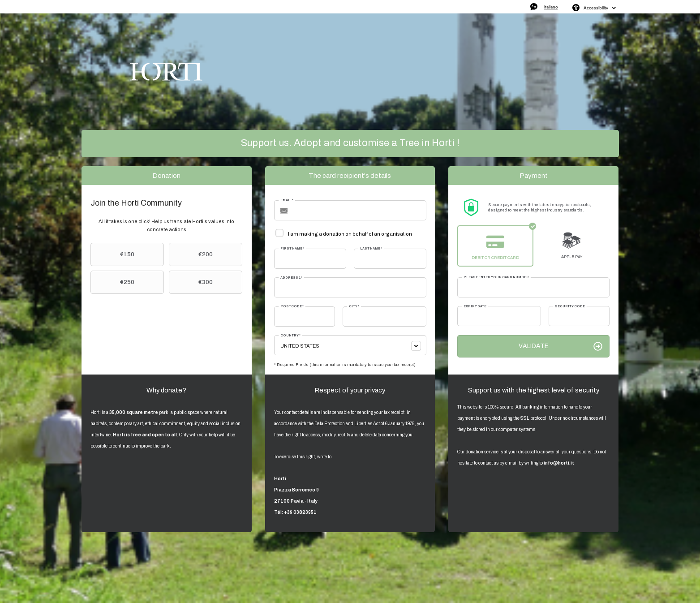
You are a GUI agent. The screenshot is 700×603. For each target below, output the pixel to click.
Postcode (292, 306)
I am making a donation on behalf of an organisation (350, 234)
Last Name (371, 248)
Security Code (570, 306)
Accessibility (596, 8)
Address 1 (291, 278)
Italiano (551, 7)
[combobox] (350, 345)
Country (290, 335)
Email (287, 200)
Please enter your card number (496, 277)
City (354, 306)
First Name (292, 248)
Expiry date (475, 306)
